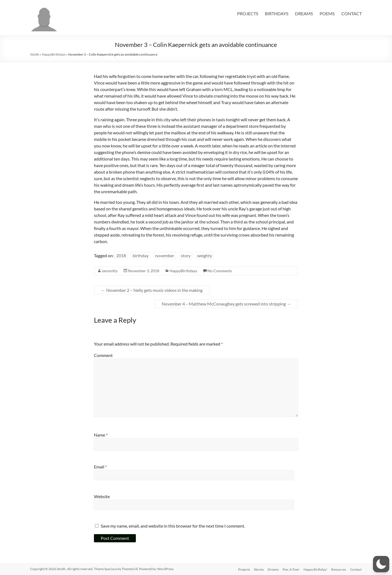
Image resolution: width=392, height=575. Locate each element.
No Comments (220, 271)
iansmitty (110, 271)
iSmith (35, 54)
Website (102, 496)
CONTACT (352, 13)
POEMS (327, 13)
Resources (339, 569)
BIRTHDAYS (277, 13)
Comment (103, 355)
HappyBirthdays (54, 54)
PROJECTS (248, 13)
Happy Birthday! (315, 569)
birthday (141, 255)
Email (100, 467)
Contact (356, 569)
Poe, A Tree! (290, 569)
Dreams (272, 569)
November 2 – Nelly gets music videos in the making (152, 290)
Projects (242, 569)
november (165, 255)
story (186, 255)
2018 (121, 255)
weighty (205, 255)
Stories (257, 569)
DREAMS (304, 13)
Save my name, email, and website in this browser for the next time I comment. (173, 526)
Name (101, 435)
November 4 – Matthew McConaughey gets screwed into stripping (226, 304)
